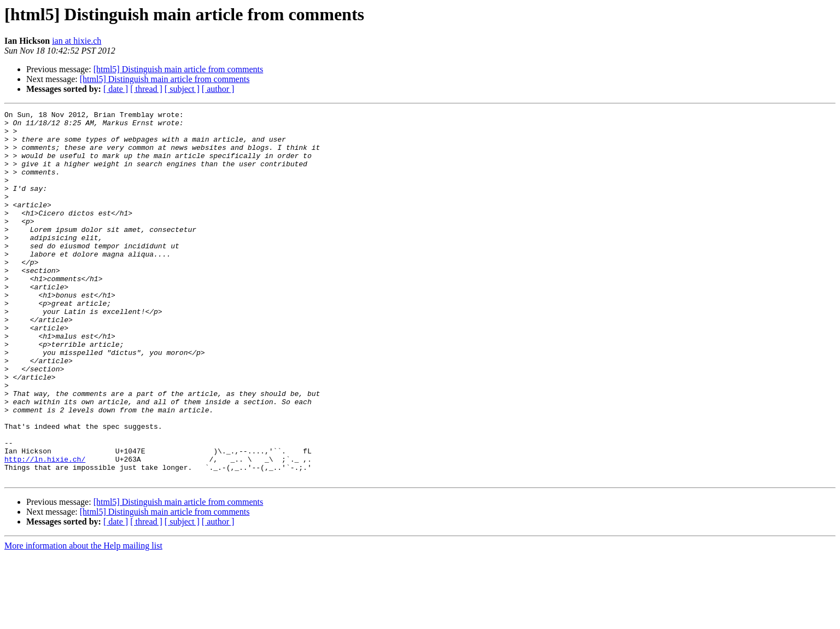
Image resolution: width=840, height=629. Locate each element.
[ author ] (218, 89)
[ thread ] (146, 89)
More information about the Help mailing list (83, 619)
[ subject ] (182, 89)
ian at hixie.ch (77, 41)
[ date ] (116, 89)
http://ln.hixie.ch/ (45, 529)
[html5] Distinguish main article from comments (179, 69)
